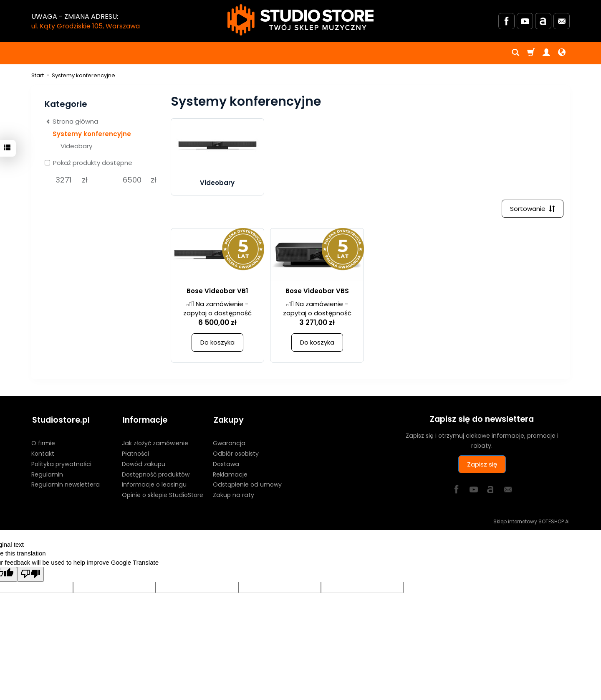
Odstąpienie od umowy (247, 484)
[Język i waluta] (562, 53)
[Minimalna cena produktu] (63, 180)
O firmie (43, 443)
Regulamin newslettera (66, 484)
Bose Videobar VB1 (217, 293)
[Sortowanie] (532, 210)
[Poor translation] (30, 574)
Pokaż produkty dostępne (88, 163)
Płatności (135, 453)
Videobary (217, 184)
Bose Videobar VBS (317, 293)
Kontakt (43, 453)
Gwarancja (229, 443)
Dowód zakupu (144, 463)
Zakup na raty (234, 495)
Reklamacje (230, 474)
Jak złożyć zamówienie (155, 443)
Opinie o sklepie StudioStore (163, 495)
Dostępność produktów (156, 474)
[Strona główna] (300, 20)
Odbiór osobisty (236, 453)
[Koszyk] (531, 53)
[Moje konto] (546, 53)
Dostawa (226, 463)
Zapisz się (482, 465)
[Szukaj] (515, 53)
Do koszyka (217, 344)
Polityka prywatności (61, 463)
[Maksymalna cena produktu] (132, 180)
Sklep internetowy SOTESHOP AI (532, 521)
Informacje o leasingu (154, 484)
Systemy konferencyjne (92, 134)
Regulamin (47, 474)
